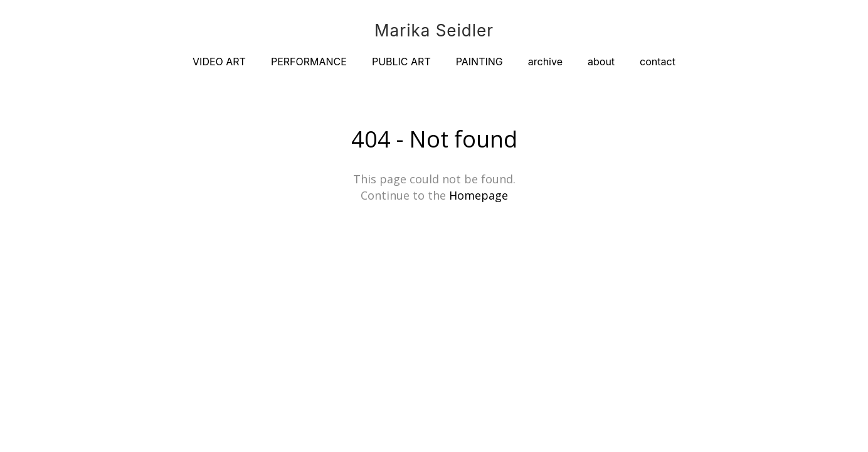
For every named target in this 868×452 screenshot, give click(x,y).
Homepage (479, 195)
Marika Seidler (434, 31)
